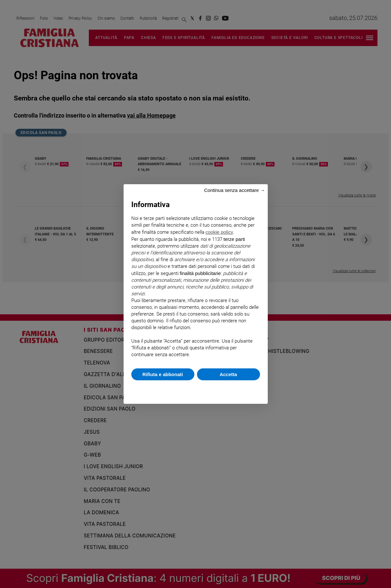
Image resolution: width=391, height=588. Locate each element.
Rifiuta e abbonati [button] (163, 374)
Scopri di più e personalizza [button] (196, 389)
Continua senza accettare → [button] (234, 190)
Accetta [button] (228, 374)
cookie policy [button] (219, 232)
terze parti (234, 239)
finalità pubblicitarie (200, 273)
